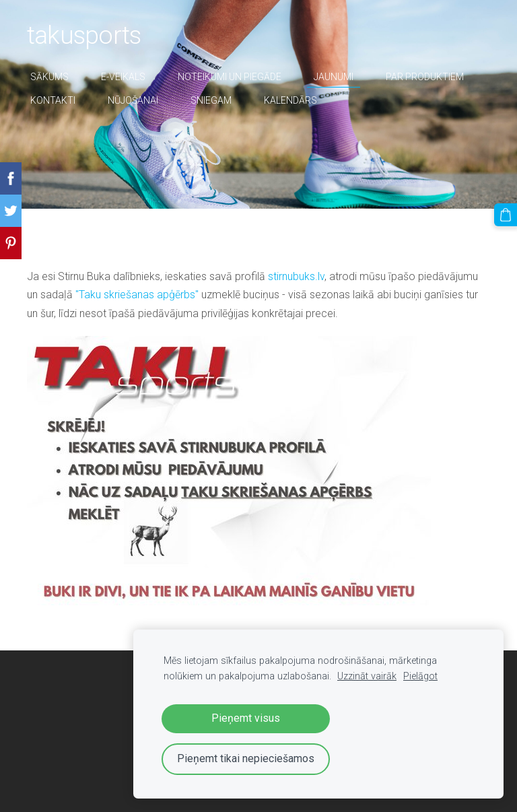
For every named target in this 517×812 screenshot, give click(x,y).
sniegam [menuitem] (211, 100)
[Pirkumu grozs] (506, 215)
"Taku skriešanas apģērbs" (137, 295)
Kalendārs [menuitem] (290, 100)
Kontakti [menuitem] (53, 100)
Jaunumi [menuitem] (334, 77)
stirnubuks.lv (296, 276)
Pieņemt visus (246, 718)
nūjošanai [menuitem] (133, 100)
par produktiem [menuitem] (425, 77)
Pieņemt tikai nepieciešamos (246, 758)
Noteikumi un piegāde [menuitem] (230, 77)
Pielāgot (420, 676)
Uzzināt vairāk (367, 676)
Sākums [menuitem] (49, 77)
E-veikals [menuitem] (123, 77)
